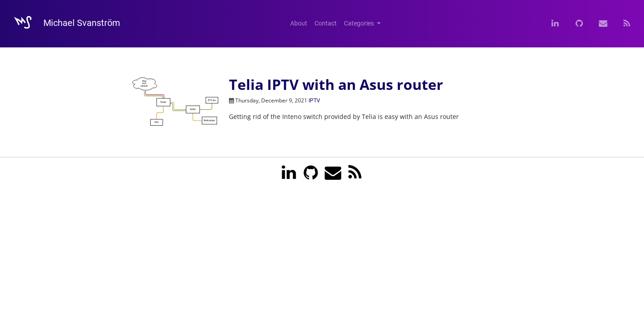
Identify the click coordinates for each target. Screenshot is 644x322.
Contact (326, 23)
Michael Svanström (63, 24)
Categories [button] (360, 23)
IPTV (314, 101)
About (299, 23)
